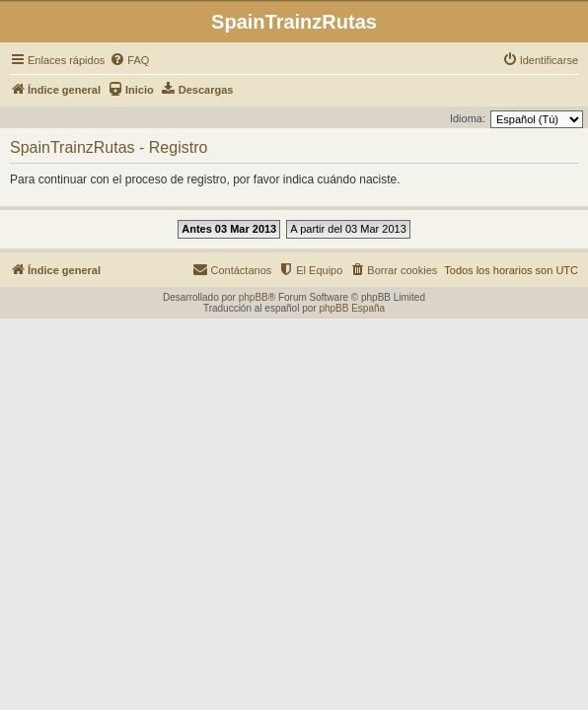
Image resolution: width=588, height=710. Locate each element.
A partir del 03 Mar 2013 (348, 229)
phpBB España (352, 308)
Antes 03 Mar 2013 (229, 229)
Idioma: (468, 118)
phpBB (254, 297)
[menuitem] (129, 60)
